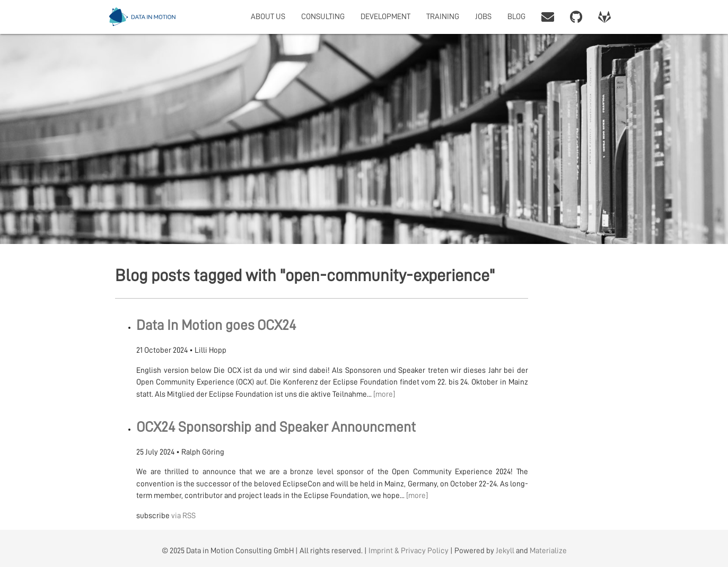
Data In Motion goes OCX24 (216, 325)
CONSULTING (323, 17)
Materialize (548, 551)
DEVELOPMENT (385, 17)
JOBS (483, 17)
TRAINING (443, 17)
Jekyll (505, 551)
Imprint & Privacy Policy (409, 551)
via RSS (183, 516)
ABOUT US (268, 17)
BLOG (516, 17)
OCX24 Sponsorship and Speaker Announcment (276, 427)
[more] (384, 394)
